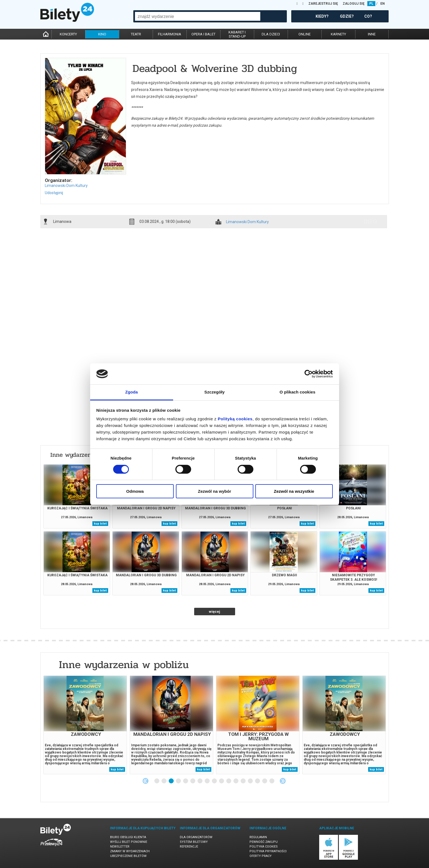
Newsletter (120, 847)
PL (371, 4)
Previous (145, 781)
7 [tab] (200, 781)
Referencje (189, 847)
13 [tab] (243, 781)
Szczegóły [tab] (214, 392)
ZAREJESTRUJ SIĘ (323, 4)
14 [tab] (251, 781)
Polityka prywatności (268, 851)
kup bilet (100, 524)
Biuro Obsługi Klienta (128, 837)
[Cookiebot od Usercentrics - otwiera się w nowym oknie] (309, 374)
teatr (136, 34)
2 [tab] (164, 781)
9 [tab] (215, 781)
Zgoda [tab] (132, 392)
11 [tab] (229, 781)
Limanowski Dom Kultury (66, 186)
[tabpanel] (85, 725)
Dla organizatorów (196, 837)
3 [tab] (171, 781)
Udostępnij (54, 193)
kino (102, 34)
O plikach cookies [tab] (297, 392)
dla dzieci (271, 34)
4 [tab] (179, 781)
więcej (214, 612)
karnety (338, 34)
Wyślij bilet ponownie (129, 842)
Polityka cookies (264, 847)
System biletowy (194, 842)
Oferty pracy (261, 856)
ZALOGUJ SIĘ (354, 4)
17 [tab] (272, 781)
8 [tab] (207, 781)
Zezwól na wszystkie (294, 491)
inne (372, 34)
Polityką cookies (235, 419)
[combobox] (198, 16)
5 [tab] (186, 781)
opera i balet (203, 34)
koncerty (68, 34)
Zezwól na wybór (214, 491)
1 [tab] (157, 781)
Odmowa (135, 491)
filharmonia (170, 34)
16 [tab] (265, 781)
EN (383, 4)
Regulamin (258, 837)
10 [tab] (222, 781)
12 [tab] (236, 781)
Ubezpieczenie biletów (128, 856)
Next (283, 781)
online (305, 34)
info (370, 221)
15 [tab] (258, 781)
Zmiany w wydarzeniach (130, 851)
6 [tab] (193, 781)
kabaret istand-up (237, 34)
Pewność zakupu (264, 842)
